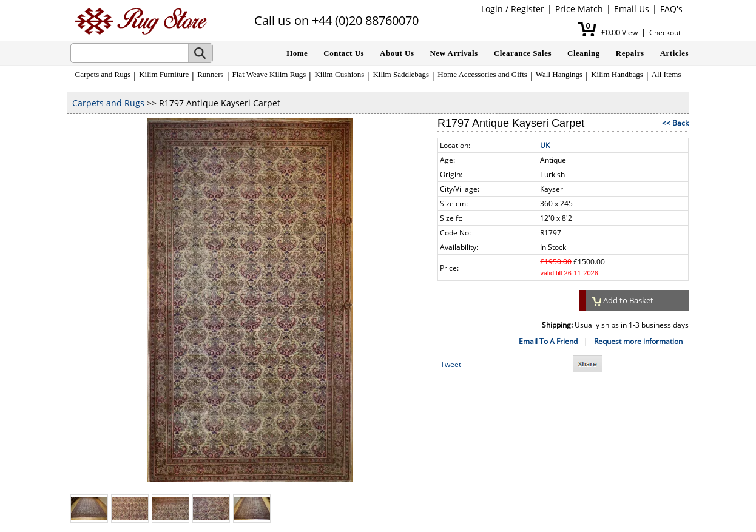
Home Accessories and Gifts (482, 74)
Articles (674, 53)
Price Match (579, 9)
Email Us (632, 9)
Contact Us (344, 53)
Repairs (630, 53)
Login (492, 9)
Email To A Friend (548, 341)
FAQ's (671, 9)
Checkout (665, 32)
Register (528, 9)
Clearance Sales (523, 53)
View (630, 32)
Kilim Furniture (164, 74)
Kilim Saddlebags (401, 74)
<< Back (675, 123)
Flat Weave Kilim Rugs (269, 74)
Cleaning (584, 53)
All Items (667, 74)
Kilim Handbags (617, 74)
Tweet (451, 364)
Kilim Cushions (339, 74)
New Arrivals (454, 53)
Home (297, 53)
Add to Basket (623, 300)
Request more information (638, 341)
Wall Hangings (559, 74)
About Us (397, 53)
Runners (210, 74)
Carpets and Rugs (103, 74)
